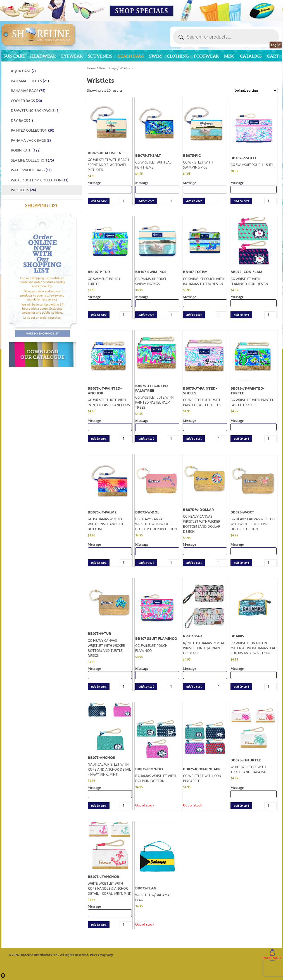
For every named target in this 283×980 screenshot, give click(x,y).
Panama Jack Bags (31, 140)
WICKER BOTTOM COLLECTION (40, 180)
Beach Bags (131, 56)
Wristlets (23, 190)
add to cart (99, 201)
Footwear (206, 56)
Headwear (43, 56)
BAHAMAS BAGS (28, 91)
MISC (229, 56)
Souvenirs (100, 56)
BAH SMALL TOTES (30, 81)
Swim (155, 56)
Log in (276, 45)
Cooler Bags (26, 101)
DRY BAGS (22, 121)
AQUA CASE (23, 71)
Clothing (178, 56)
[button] (3, 977)
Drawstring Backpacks (35, 111)
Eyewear (72, 56)
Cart (273, 56)
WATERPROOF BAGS (31, 170)
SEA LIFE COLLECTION (32, 160)
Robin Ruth (26, 150)
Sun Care (14, 56)
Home (91, 68)
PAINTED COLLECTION (33, 130)
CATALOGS (251, 56)
